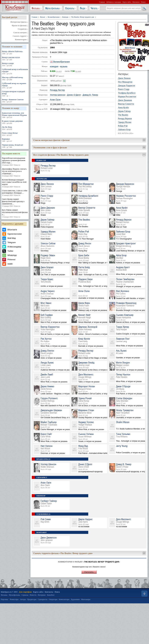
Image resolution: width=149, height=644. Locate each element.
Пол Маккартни (125, 82)
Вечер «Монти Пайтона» (15, 53)
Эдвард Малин (125, 122)
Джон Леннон (124, 78)
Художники (75, 599)
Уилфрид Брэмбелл (127, 93)
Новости (33, 595)
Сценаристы (43, 599)
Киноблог (51, 595)
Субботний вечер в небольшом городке (15, 71)
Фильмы (36, 8)
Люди (83, 8)
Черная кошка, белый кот (15, 146)
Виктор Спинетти (126, 104)
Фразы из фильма (19, 26)
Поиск (143, 2)
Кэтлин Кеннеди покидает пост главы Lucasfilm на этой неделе (15, 183)
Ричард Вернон (125, 119)
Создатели (22, 29)
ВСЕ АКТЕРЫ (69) (126, 133)
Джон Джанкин (125, 100)
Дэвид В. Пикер (90, 95)
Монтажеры (86, 599)
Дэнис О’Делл (74, 95)
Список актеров (20, 33)
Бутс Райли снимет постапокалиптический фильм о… (15, 213)
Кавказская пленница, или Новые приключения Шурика (15, 115)
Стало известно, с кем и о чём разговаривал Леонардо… (15, 193)
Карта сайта (127, 2)
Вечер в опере (15, 64)
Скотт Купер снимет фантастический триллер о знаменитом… (15, 203)
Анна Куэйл (123, 108)
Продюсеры (32, 599)
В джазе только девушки (15, 122)
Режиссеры (14, 599)
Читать (94, 8)
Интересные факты (18, 22)
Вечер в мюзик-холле (15, 58)
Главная (102, 2)
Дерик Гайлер (124, 111)
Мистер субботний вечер (15, 78)
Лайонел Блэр (124, 130)
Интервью (42, 595)
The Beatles (123, 115)
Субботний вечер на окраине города (15, 86)
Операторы (53, 599)
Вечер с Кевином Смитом (15, 101)
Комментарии (21, 40)
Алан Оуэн (55, 100)
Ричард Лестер (57, 90)
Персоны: (5, 599)
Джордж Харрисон (127, 86)
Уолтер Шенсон (58, 95)
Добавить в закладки (114, 2)
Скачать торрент (20, 36)
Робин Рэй (123, 126)
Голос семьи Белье (15, 134)
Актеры (23, 599)
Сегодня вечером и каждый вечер (15, 94)
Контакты (136, 2)
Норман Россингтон (127, 97)
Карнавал (15, 140)
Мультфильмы (53, 8)
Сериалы (70, 8)
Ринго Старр (124, 89)
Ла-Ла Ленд (15, 128)
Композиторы (64, 599)
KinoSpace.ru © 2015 (9, 592)
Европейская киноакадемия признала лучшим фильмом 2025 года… (15, 161)
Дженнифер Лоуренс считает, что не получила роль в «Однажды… (15, 172)
